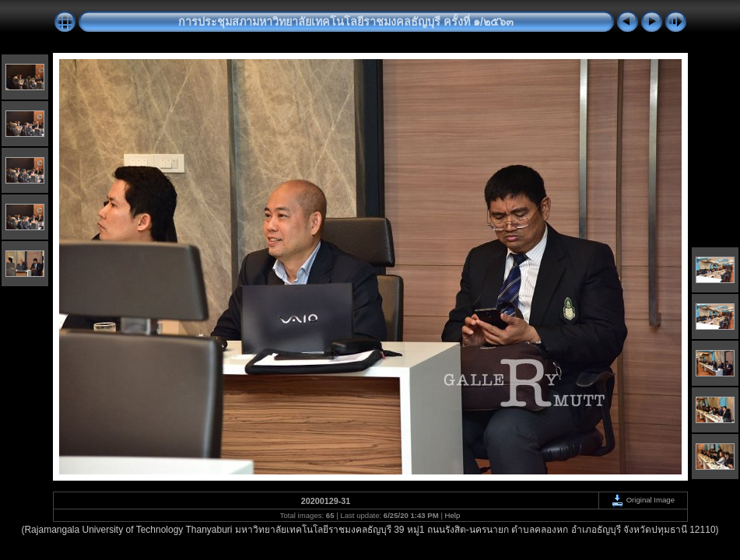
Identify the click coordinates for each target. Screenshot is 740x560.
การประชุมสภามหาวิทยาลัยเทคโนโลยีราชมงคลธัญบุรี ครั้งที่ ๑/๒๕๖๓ (346, 22)
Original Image (643, 500)
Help (453, 515)
